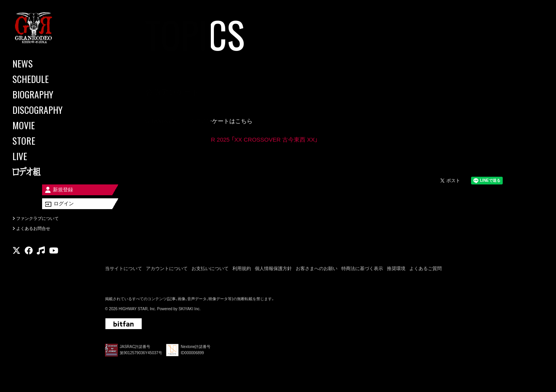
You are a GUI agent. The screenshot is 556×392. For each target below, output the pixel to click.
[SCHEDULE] (46, 79)
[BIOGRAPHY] (46, 94)
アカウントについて (167, 270)
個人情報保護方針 (273, 270)
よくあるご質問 (425, 270)
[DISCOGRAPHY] (46, 110)
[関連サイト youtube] (54, 260)
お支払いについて (210, 270)
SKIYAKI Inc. (189, 310)
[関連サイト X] (16, 260)
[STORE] (46, 140)
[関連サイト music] (41, 260)
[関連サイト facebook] (29, 260)
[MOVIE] (46, 125)
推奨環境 (396, 270)
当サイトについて (124, 270)
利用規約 (242, 270)
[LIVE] (46, 156)
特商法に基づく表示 (362, 270)
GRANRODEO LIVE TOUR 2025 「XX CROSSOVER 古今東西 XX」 (231, 140)
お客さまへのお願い (317, 270)
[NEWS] (46, 63)
